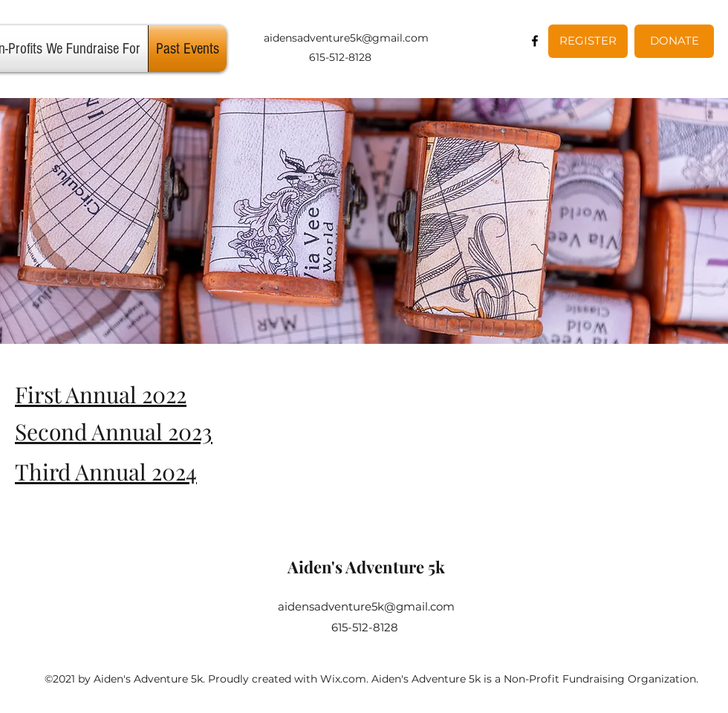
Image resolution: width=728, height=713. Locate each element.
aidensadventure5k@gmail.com (346, 38)
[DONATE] (674, 41)
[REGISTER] (588, 41)
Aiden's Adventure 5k (366, 567)
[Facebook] (535, 41)
